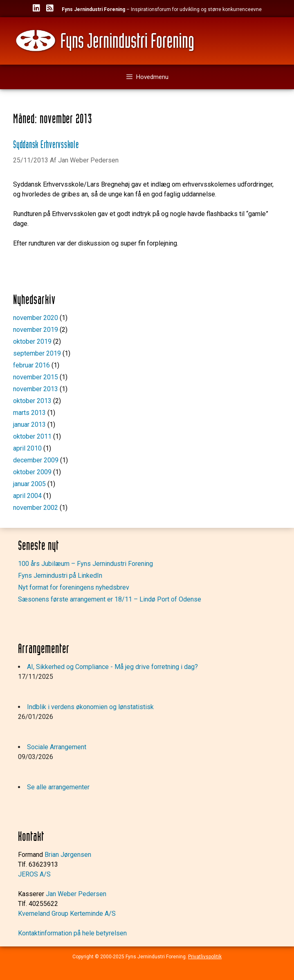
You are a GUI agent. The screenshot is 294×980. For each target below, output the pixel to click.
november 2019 (36, 330)
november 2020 (36, 318)
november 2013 (36, 389)
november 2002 (36, 508)
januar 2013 (29, 425)
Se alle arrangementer (58, 787)
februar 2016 (31, 365)
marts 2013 (29, 413)
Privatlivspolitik (205, 957)
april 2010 (27, 448)
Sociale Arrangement (57, 747)
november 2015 (36, 377)
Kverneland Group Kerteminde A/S (67, 914)
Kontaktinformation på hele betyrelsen (72, 933)
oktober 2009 (32, 472)
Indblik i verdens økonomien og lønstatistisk (90, 707)
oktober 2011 (32, 436)
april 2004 (27, 496)
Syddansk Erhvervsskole (46, 145)
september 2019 (37, 353)
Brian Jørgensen (68, 855)
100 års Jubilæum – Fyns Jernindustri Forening (85, 564)
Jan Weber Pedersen (76, 894)
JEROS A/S (34, 874)
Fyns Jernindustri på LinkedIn (60, 576)
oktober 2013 (32, 401)
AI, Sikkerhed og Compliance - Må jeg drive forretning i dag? (112, 667)
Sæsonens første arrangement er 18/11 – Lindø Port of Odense (110, 599)
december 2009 (36, 460)
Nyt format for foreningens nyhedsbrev (74, 587)
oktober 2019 (32, 341)
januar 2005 (29, 484)
